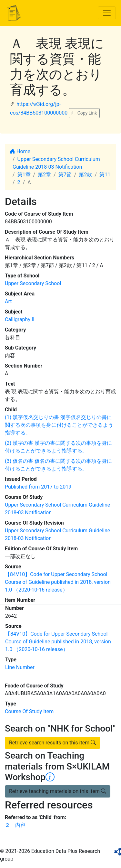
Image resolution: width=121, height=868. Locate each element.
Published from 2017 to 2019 (38, 487)
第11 (105, 175)
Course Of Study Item (29, 711)
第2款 (85, 175)
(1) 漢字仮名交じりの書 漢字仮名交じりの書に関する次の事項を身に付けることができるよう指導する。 (59, 425)
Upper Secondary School (33, 283)
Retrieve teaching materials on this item (58, 791)
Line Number (20, 667)
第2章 (44, 175)
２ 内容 (15, 825)
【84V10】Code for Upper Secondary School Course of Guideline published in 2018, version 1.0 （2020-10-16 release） (58, 582)
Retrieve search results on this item (52, 743)
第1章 (24, 175)
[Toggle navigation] (107, 13)
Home (20, 151)
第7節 (65, 175)
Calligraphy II (20, 319)
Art (8, 301)
